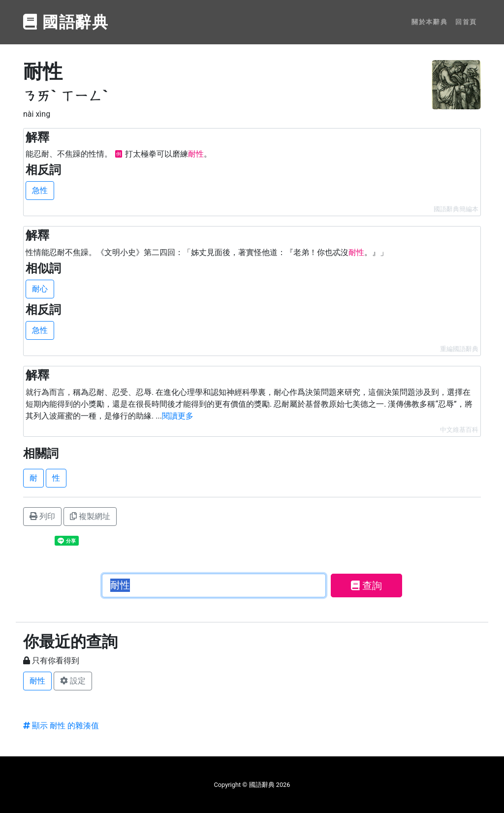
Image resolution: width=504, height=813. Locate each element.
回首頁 (466, 22)
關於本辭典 (429, 22)
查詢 (366, 585)
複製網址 (90, 516)
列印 (42, 516)
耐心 (40, 289)
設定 (73, 681)
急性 (40, 190)
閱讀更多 (178, 416)
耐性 (37, 681)
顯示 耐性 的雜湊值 (61, 726)
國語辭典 (66, 22)
